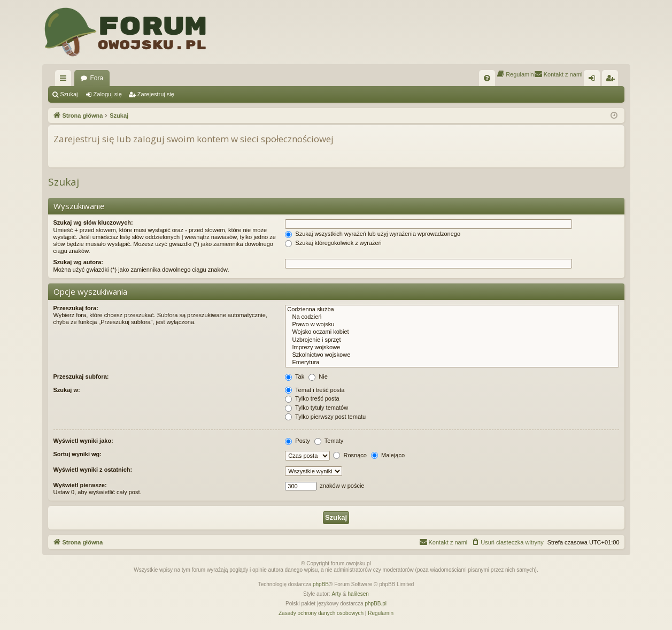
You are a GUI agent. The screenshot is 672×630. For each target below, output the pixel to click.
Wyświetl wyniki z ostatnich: (93, 470)
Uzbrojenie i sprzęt (452, 340)
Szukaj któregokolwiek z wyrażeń (333, 243)
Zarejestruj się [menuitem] (612, 80)
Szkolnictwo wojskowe (452, 355)
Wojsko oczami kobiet (452, 332)
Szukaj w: (67, 390)
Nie (318, 377)
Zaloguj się (108, 94)
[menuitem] (487, 78)
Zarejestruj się (156, 94)
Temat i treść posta (315, 390)
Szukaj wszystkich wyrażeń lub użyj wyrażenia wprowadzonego (373, 234)
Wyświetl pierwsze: (80, 485)
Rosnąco (350, 455)
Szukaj (69, 94)
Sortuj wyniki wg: (78, 454)
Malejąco (388, 455)
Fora (97, 78)
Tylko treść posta (312, 398)
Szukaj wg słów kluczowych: (93, 222)
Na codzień (452, 317)
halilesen (358, 594)
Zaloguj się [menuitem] (594, 80)
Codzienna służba (452, 310)
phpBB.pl (376, 604)
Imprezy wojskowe (452, 348)
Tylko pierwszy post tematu (325, 417)
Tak (295, 377)
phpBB (321, 584)
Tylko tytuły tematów (316, 408)
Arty (336, 594)
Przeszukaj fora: (76, 308)
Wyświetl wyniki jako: (83, 441)
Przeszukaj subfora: (81, 377)
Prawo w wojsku (452, 325)
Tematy (329, 441)
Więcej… (65, 80)
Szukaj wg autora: (79, 262)
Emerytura (452, 363)
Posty (298, 441)
